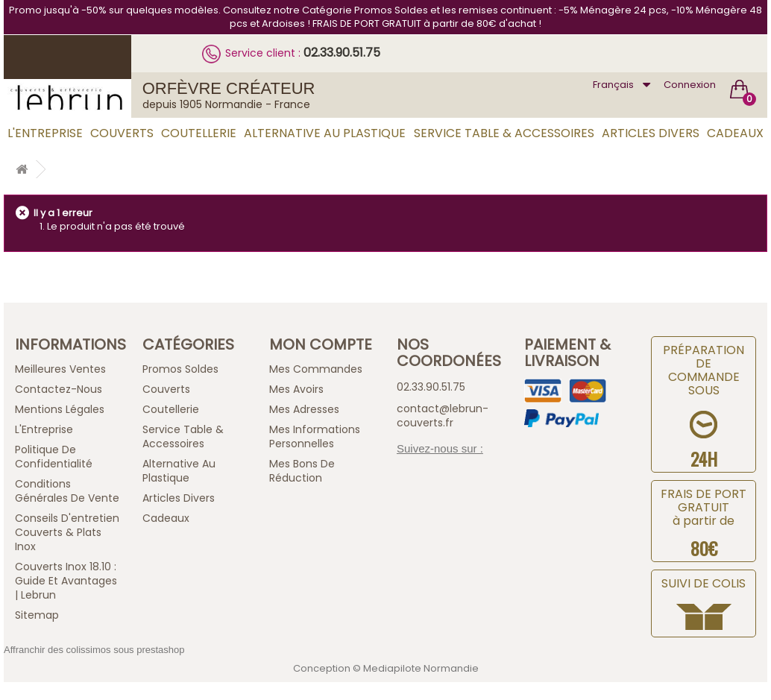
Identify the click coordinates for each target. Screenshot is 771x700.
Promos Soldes (180, 369)
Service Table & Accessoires (504, 133)
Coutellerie (199, 133)
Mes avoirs (296, 389)
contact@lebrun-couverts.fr (443, 416)
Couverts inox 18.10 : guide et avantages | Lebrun (66, 581)
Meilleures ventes (60, 369)
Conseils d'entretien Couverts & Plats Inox (67, 532)
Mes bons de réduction (302, 471)
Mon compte (321, 344)
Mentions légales (60, 409)
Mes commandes (316, 369)
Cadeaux (735, 133)
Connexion (690, 85)
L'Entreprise (45, 133)
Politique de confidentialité (54, 457)
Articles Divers (651, 133)
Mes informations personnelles (315, 436)
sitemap (37, 615)
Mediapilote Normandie (421, 668)
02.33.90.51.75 (342, 53)
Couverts (122, 133)
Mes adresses (304, 409)
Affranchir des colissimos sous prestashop (94, 650)
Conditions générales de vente (67, 491)
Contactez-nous (59, 389)
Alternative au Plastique (325, 133)
